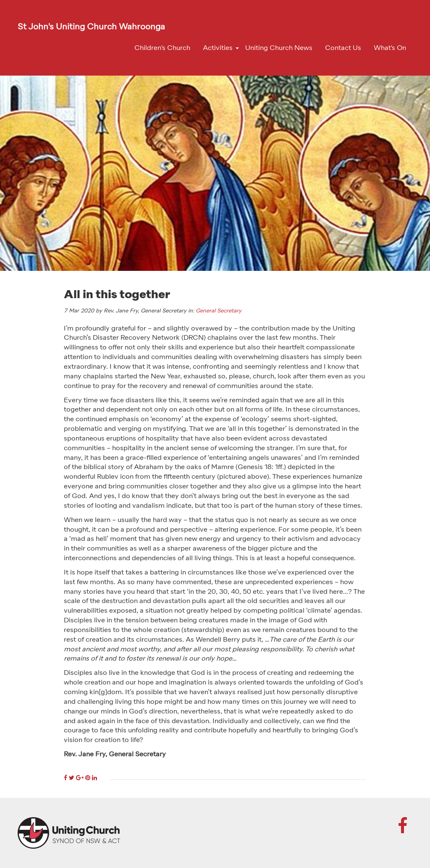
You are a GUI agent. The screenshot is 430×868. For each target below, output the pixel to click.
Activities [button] (218, 48)
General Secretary (219, 311)
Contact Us (343, 48)
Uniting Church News (279, 48)
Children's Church (162, 48)
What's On (390, 48)
